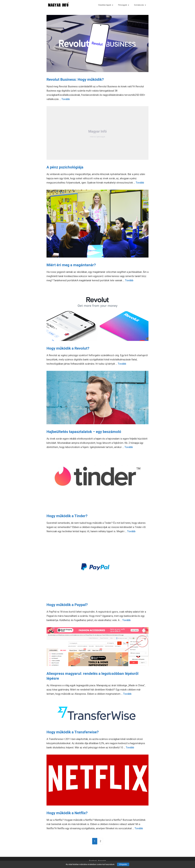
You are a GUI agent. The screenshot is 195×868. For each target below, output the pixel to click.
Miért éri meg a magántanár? (71, 265)
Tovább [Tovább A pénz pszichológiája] (140, 183)
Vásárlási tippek (106, 5)
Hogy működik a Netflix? (67, 813)
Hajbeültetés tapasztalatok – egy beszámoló (84, 432)
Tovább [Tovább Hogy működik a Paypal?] (126, 620)
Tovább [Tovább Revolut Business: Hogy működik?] (66, 99)
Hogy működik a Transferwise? (73, 732)
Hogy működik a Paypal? (67, 605)
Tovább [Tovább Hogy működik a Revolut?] (122, 364)
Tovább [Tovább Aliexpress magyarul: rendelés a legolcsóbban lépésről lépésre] (127, 694)
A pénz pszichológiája (65, 167)
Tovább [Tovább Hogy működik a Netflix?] (139, 828)
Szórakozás (140, 5)
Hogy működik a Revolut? (68, 348)
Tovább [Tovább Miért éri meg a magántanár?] (129, 280)
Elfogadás (123, 864)
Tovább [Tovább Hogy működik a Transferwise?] (130, 747)
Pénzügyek (124, 5)
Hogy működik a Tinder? (67, 516)
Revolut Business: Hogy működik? (75, 79)
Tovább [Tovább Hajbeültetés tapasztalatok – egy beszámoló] (129, 447)
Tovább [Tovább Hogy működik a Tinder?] (131, 531)
